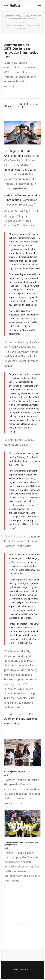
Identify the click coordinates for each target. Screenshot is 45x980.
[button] (39, 6)
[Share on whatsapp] (33, 104)
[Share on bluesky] (37, 104)
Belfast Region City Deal (19, 170)
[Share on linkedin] (30, 104)
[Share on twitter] (21, 104)
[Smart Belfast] (12, 6)
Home (22, 23)
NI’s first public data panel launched (19, 772)
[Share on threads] (24, 104)
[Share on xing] (19, 107)
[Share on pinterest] (27, 104)
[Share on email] (22, 107)
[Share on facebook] (18, 104)
